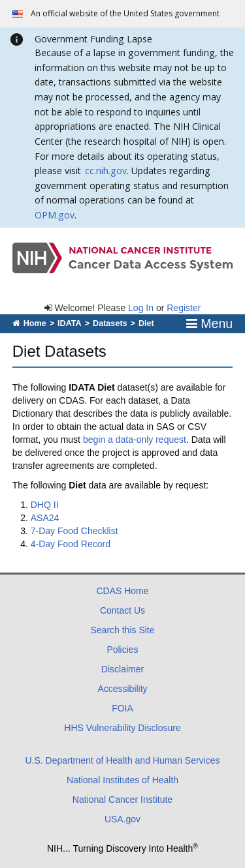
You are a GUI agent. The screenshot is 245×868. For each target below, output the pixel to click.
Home (29, 323)
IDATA (70, 323)
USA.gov (122, 819)
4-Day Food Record (71, 544)
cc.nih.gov (106, 171)
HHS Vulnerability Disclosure (122, 728)
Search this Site (122, 630)
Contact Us (122, 610)
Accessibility (122, 689)
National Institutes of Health (122, 780)
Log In (141, 308)
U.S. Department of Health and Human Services (122, 760)
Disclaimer (122, 669)
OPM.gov (55, 215)
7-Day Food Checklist (74, 531)
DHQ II (45, 505)
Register (184, 308)
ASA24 (45, 518)
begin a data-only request (135, 440)
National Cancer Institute (122, 800)
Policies (122, 650)
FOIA (122, 708)
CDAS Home (122, 591)
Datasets (110, 323)
